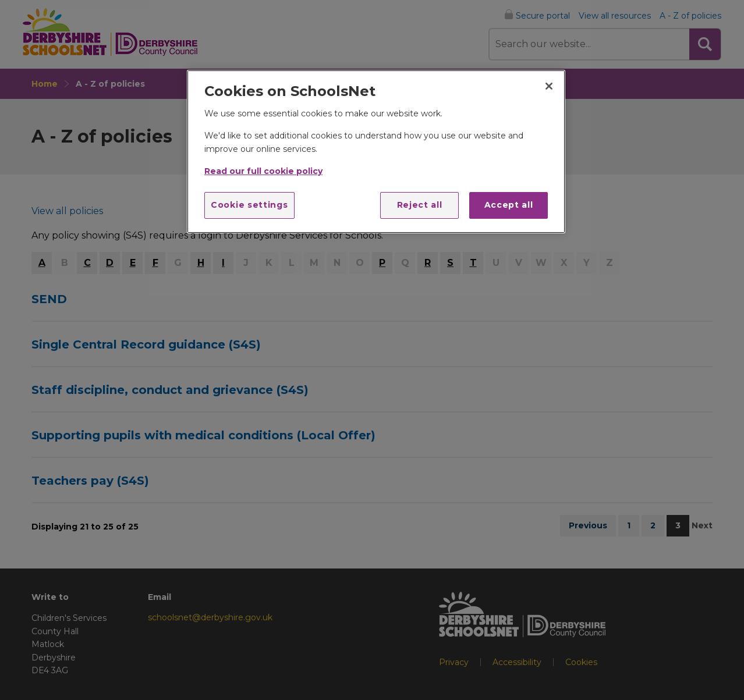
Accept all (509, 205)
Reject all (420, 205)
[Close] (549, 86)
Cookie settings (249, 205)
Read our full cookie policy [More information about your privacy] (263, 171)
